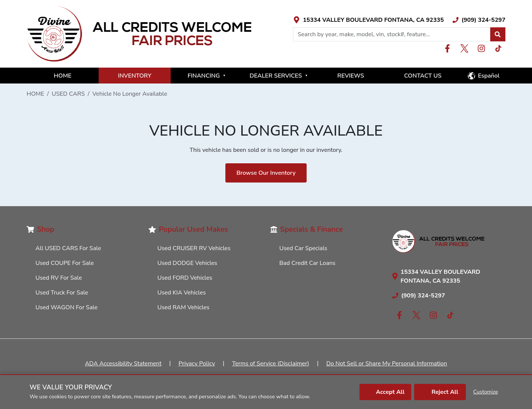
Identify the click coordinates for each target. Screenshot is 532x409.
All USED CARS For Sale (68, 248)
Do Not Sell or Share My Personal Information (387, 364)
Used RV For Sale (59, 278)
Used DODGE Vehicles (187, 263)
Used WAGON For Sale (66, 307)
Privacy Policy (197, 364)
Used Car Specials (303, 248)
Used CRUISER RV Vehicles (194, 248)
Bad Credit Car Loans (307, 263)
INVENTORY (135, 76)
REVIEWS (351, 76)
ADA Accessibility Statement (123, 364)
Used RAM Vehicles (183, 307)
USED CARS (68, 94)
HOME (63, 76)
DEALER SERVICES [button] (279, 76)
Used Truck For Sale (62, 293)
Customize (486, 392)
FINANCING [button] (207, 76)
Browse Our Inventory (266, 173)
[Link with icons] (369, 20)
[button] (498, 34)
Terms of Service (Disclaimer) (271, 364)
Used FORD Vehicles (185, 278)
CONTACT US (423, 76)
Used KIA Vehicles (182, 293)
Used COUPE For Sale (65, 263)
